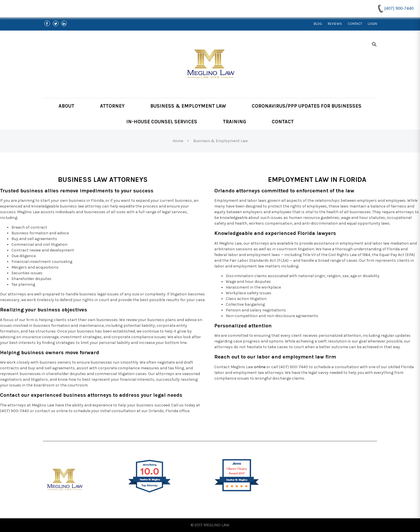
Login (372, 24)
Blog (318, 24)
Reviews (335, 24)
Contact (355, 24)
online (260, 367)
